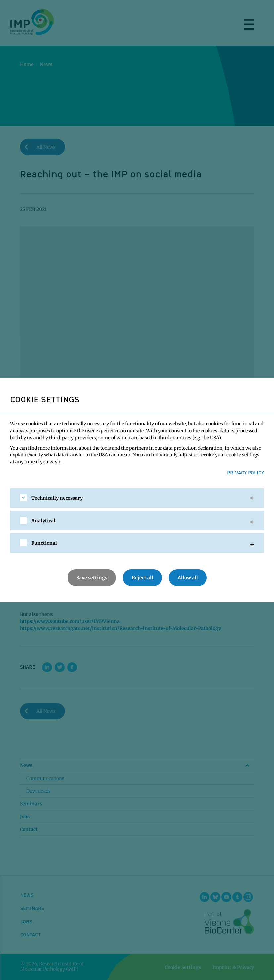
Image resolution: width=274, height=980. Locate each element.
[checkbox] (23, 498)
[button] (137, 498)
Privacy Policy (246, 472)
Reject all (142, 578)
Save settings (92, 578)
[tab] (137, 498)
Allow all (188, 578)
